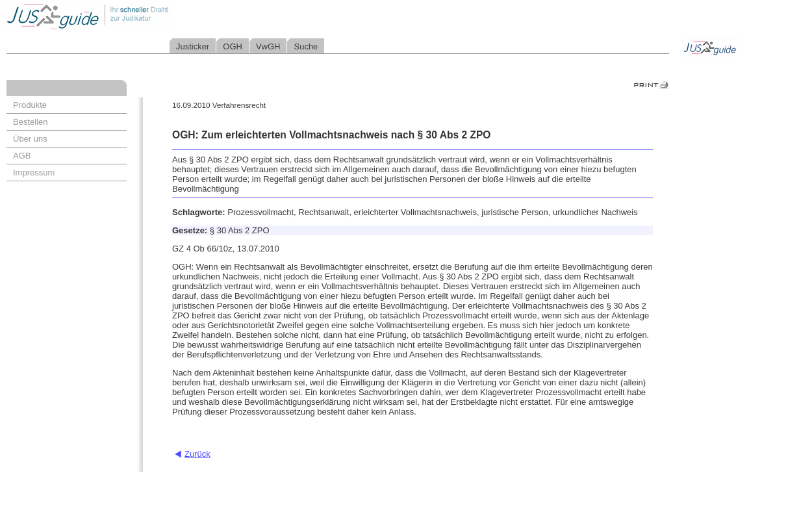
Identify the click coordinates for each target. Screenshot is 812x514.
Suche (306, 46)
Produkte (30, 105)
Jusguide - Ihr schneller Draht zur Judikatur (131, 16)
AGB (22, 156)
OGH (233, 46)
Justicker (193, 46)
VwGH (268, 46)
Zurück (197, 454)
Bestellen (30, 122)
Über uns (30, 139)
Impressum (34, 173)
